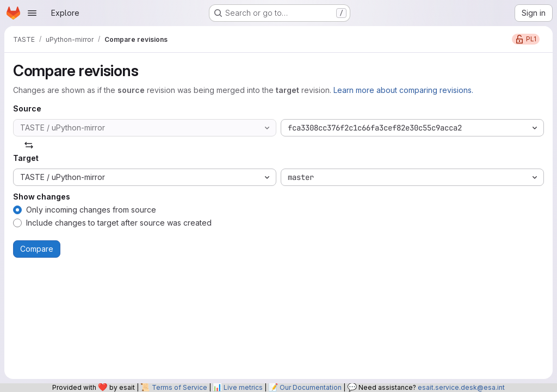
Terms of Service (180, 387)
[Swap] (29, 145)
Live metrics (243, 387)
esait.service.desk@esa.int (461, 387)
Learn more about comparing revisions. (403, 90)
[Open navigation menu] (32, 13)
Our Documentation (311, 387)
